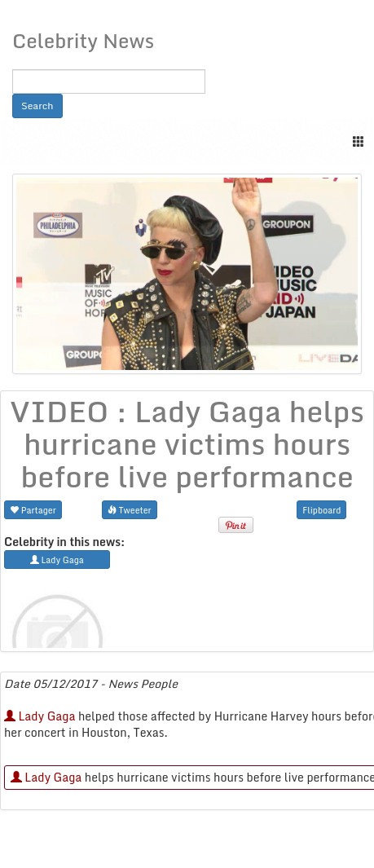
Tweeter (130, 510)
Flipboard (321, 510)
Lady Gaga (40, 716)
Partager (33, 510)
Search (37, 106)
